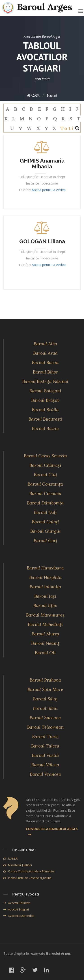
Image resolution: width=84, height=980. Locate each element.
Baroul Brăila (45, 410)
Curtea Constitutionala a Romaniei (29, 871)
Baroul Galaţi (45, 522)
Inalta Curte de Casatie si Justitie (27, 878)
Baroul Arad (45, 353)
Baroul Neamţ (45, 643)
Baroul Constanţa (45, 484)
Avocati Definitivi (17, 903)
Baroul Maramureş (45, 615)
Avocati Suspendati (19, 916)
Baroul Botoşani (45, 391)
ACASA (33, 96)
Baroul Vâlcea (45, 765)
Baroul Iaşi (45, 596)
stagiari (52, 96)
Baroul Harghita (45, 577)
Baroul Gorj (45, 540)
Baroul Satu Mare (45, 689)
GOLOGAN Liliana (42, 241)
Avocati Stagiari (16, 909)
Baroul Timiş (45, 736)
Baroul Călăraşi (45, 465)
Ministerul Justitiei (18, 865)
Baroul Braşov (45, 400)
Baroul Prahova (45, 680)
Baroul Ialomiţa (45, 587)
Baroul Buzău (45, 428)
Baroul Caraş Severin (45, 456)
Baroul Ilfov (45, 605)
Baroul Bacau (45, 362)
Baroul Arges (37, 7)
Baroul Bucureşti (45, 419)
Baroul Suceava (45, 718)
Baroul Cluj (45, 475)
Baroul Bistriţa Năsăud (45, 381)
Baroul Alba (45, 344)
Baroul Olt (45, 653)
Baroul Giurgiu (45, 531)
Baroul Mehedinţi (45, 624)
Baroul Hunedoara (45, 568)
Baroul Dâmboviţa (45, 503)
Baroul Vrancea (45, 774)
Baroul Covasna (45, 493)
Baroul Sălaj (45, 699)
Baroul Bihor (45, 372)
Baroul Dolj (45, 512)
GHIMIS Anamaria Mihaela (42, 164)
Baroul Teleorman (45, 727)
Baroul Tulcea (45, 746)
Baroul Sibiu (45, 708)
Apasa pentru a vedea (49, 190)
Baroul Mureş (45, 634)
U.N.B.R (11, 858)
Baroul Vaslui (45, 755)
